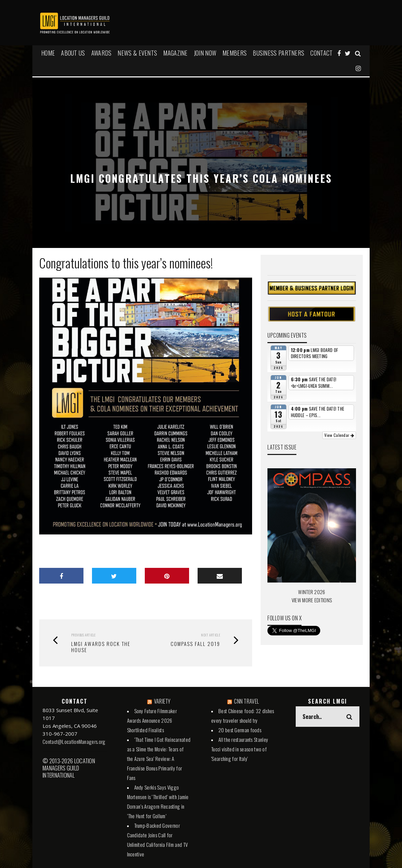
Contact (321, 53)
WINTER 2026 (312, 592)
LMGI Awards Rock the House (101, 647)
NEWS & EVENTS (137, 53)
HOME (48, 53)
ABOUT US (73, 53)
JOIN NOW (205, 53)
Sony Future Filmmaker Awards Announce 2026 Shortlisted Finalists (152, 720)
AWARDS (102, 53)
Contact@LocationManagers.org (74, 741)
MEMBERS (235, 53)
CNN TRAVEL (246, 701)
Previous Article (83, 635)
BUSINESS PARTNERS (279, 53)
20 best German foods (240, 730)
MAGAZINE (175, 53)
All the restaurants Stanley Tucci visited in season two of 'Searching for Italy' (240, 749)
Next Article (211, 635)
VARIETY (162, 701)
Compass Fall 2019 (195, 644)
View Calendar (339, 435)
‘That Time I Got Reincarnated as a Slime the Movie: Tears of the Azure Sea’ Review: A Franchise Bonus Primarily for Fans (159, 759)
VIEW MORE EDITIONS (312, 600)
